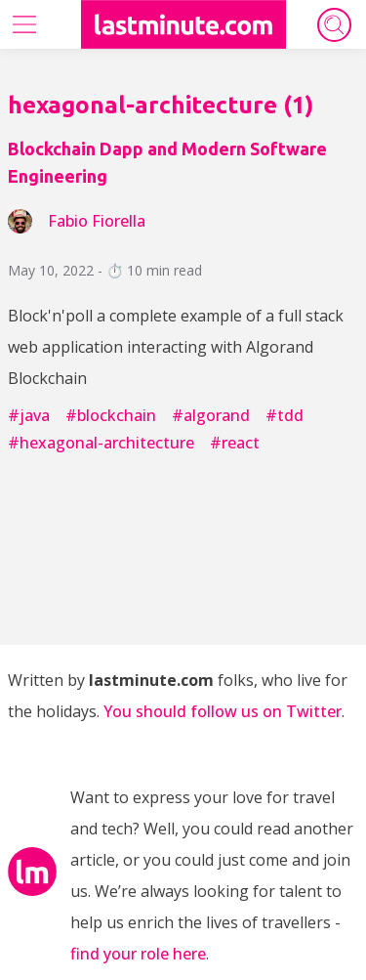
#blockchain (111, 415)
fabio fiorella (97, 221)
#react (235, 443)
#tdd (285, 415)
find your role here (138, 954)
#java (29, 415)
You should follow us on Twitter (223, 711)
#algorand (211, 415)
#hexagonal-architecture (101, 443)
